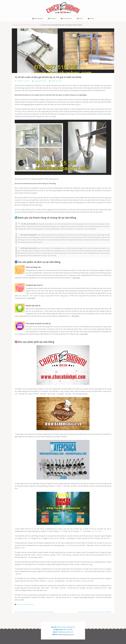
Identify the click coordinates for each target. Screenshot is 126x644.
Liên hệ (91, 19)
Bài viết (80, 19)
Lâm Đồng (83, 95)
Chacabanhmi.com (40, 81)
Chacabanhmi (38, 19)
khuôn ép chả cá (29, 104)
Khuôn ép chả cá (56, 81)
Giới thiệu (52, 19)
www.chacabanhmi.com (66, 634)
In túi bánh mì (66, 19)
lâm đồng (30, 604)
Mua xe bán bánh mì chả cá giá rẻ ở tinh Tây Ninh (95, 612)
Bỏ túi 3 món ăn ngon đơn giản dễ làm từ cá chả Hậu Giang (34, 612)
